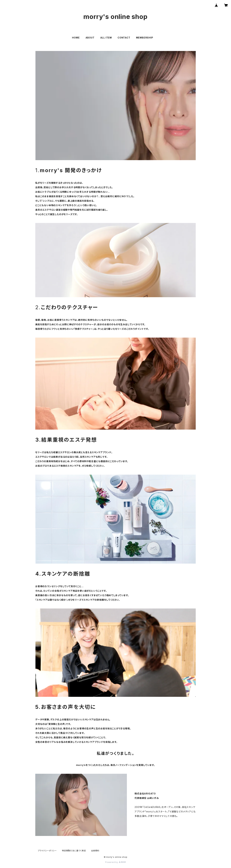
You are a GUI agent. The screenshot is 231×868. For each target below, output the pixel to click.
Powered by (116, 862)
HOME (76, 38)
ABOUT (90, 38)
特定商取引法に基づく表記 (74, 851)
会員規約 (95, 851)
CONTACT (124, 38)
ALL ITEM (106, 38)
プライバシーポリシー (47, 851)
